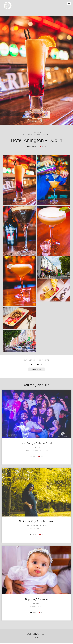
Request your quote (36, 369)
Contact (43, 634)
